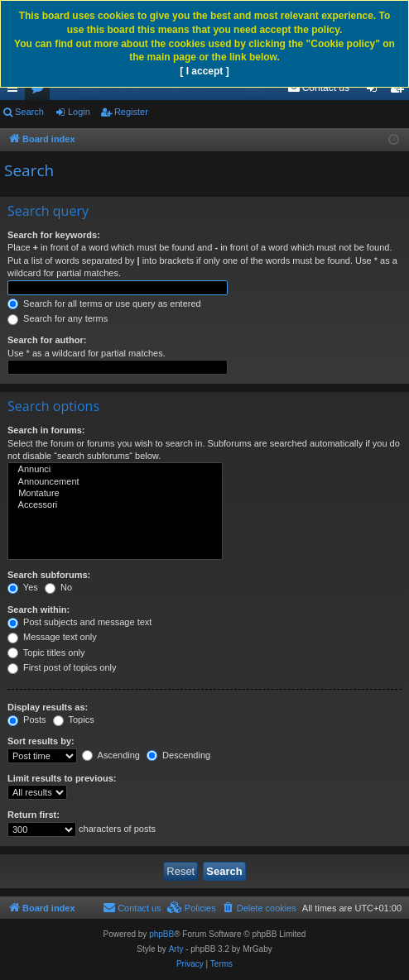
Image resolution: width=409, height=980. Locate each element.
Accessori (115, 505)
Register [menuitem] (400, 91)
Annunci (115, 470)
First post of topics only (62, 667)
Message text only (52, 637)
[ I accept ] (204, 71)
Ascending (111, 755)
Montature (115, 494)
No (58, 587)
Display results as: (48, 707)
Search (29, 112)
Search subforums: (49, 575)
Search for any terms (58, 318)
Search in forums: (46, 430)
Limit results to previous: (62, 778)
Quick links (16, 91)
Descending (178, 755)
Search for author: (47, 340)
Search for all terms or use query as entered (104, 304)
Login (79, 112)
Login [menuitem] (375, 91)
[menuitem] (318, 88)
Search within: (38, 610)
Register (131, 112)
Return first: (34, 815)
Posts (27, 719)
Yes (23, 587)
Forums (41, 91)
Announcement (115, 482)
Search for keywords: (54, 235)
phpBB (161, 934)
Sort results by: (41, 741)
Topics (74, 719)
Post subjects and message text (79, 622)
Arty (176, 949)
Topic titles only (46, 653)
